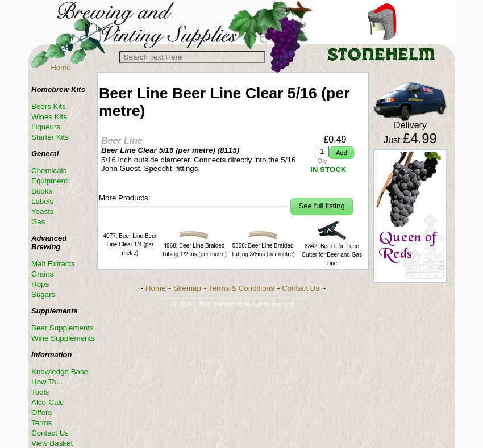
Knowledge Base (60, 372)
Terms (41, 423)
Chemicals (49, 171)
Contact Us (50, 433)
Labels (42, 201)
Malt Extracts (53, 264)
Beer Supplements (63, 328)
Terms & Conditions (241, 288)
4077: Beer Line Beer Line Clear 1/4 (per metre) (130, 244)
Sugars (43, 294)
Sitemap (187, 288)
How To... (47, 382)
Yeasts (43, 212)
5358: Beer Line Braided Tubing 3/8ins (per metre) (263, 246)
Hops (40, 284)
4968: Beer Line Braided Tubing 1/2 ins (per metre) (194, 246)
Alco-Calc (47, 402)
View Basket (52, 443)
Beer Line (122, 141)
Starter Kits (50, 137)
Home (61, 67)
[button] (341, 153)
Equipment (49, 181)
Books (42, 191)
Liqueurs (46, 127)
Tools (40, 392)
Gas (38, 222)
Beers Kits (49, 106)
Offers (41, 413)
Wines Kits (49, 117)
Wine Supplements (63, 338)
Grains (42, 274)
